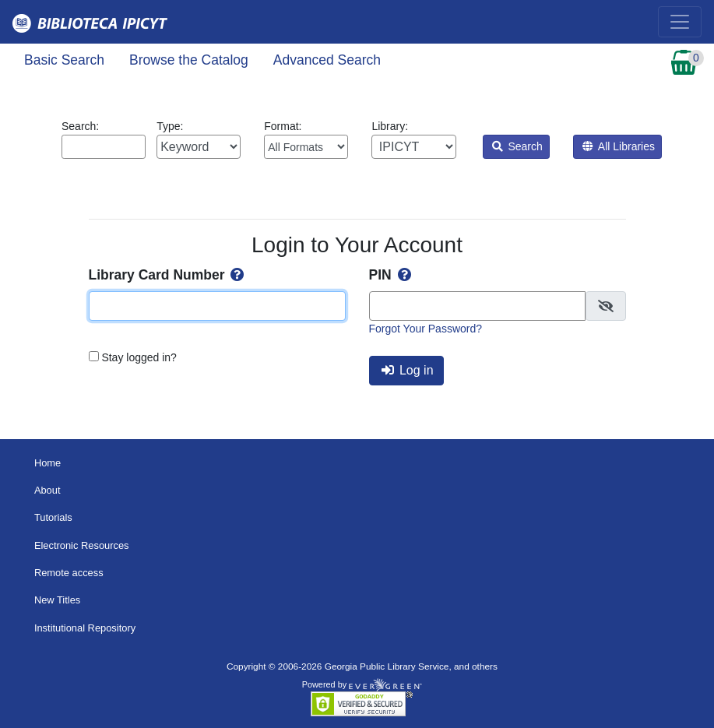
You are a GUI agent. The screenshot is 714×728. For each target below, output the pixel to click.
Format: (306, 139)
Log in (408, 370)
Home (47, 463)
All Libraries (619, 146)
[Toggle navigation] (680, 22)
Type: (199, 139)
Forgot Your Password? (426, 329)
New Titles (57, 600)
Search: (104, 139)
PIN (392, 275)
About (47, 490)
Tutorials (53, 517)
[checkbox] (606, 306)
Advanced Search (327, 60)
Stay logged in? (139, 357)
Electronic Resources (82, 545)
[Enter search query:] (104, 147)
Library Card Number (168, 275)
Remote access (69, 573)
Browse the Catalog (189, 60)
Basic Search (64, 60)
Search (517, 146)
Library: (413, 139)
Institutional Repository (85, 628)
